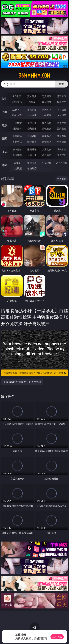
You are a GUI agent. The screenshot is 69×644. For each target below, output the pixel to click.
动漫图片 (62, 136)
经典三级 (32, 128)
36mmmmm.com (34, 76)
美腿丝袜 (17, 142)
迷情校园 (17, 155)
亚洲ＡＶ (17, 110)
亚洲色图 (32, 136)
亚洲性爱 (17, 123)
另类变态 (62, 128)
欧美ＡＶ (47, 110)
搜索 (61, 84)
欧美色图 (47, 136)
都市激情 (17, 149)
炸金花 (32, 102)
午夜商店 (32, 163)
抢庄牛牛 (62, 102)
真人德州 (32, 96)
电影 (5, 125)
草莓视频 (47, 163)
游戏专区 (62, 96)
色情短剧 (32, 168)
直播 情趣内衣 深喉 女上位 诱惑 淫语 (22, 382)
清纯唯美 (32, 142)
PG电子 (17, 96)
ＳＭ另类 (62, 115)
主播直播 (47, 115)
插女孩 (17, 163)
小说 (5, 152)
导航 (5, 165)
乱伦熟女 (47, 128)
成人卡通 (47, 123)
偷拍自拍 (32, 123)
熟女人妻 (17, 115)
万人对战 (47, 96)
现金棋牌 (47, 102)
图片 (5, 138)
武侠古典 (62, 149)
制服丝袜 (17, 128)
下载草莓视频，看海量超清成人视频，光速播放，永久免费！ (35, 373)
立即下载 (57, 637)
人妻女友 (47, 149)
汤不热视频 (62, 163)
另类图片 (62, 142)
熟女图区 (47, 142)
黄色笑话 (47, 155)
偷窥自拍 (17, 136)
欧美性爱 (62, 123)
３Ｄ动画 (62, 110)
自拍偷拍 (32, 110)
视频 (5, 112)
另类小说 (32, 155)
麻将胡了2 (17, 102)
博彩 (5, 99)
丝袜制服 (32, 115)
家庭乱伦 (32, 149)
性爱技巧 (62, 155)
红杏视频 (17, 168)
